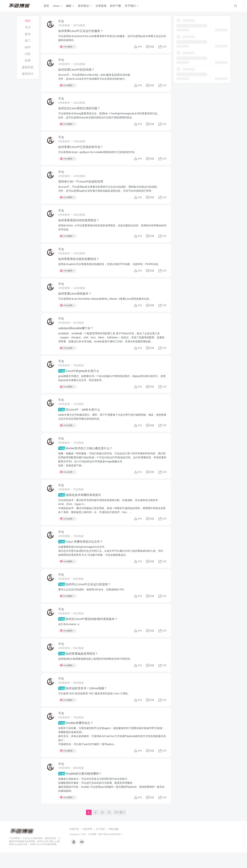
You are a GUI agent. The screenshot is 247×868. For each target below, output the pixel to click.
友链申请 (74, 845)
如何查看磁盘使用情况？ (79, 666)
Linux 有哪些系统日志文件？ (81, 552)
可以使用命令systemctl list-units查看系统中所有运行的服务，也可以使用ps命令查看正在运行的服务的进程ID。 (112, 38)
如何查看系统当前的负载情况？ (79, 264)
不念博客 (92, 850)
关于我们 (132, 6)
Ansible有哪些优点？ (76, 737)
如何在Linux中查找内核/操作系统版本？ (89, 631)
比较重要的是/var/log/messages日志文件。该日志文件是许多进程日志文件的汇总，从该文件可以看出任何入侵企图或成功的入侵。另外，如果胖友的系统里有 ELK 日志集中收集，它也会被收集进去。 (110, 561)
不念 (62, 22)
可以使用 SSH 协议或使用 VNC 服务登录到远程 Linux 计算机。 (95, 707)
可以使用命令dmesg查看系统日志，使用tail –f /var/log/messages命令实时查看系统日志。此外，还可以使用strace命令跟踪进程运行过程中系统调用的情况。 (110, 117)
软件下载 (116, 6)
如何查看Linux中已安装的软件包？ (81, 150)
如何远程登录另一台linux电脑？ (83, 702)
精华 (28, 47)
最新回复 (28, 67)
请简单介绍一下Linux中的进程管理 (81, 185)
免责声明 (87, 845)
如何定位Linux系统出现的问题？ (80, 110)
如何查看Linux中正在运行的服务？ (81, 31)
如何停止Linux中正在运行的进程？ (85, 596)
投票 (28, 60)
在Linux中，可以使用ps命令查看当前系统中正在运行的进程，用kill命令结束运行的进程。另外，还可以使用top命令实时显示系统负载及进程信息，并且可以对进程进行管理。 (110, 192)
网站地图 (114, 845)
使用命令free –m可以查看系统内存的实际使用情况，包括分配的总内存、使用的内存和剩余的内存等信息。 (112, 232)
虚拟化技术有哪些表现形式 (80, 505)
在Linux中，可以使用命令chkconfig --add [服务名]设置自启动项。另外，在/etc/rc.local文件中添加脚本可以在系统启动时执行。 (96, 78)
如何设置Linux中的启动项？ (77, 71)
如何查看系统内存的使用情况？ (79, 224)
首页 (47, 6)
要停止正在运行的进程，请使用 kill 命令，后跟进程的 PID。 (93, 601)
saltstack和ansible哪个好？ (77, 335)
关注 (28, 27)
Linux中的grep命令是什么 (80, 378)
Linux (58, 6)
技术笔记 (85, 6)
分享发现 (102, 6)
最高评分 (28, 74)
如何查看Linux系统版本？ (76, 299)
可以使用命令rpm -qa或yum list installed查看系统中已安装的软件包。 (98, 155)
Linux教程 (68, 47)
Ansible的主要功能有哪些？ (81, 789)
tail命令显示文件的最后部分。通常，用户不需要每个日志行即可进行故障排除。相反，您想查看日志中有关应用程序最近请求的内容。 (112, 425)
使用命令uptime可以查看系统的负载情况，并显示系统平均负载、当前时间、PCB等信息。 (110, 269)
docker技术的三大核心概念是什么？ (86, 457)
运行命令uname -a (69, 636)
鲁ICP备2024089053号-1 (110, 850)
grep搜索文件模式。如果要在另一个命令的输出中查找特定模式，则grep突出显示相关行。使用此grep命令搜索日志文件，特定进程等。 (111, 385)
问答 (28, 54)
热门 (28, 41)
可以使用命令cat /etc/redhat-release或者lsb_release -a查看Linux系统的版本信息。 (106, 305)
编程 (71, 6)
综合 (28, 21)
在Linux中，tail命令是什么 (80, 418)
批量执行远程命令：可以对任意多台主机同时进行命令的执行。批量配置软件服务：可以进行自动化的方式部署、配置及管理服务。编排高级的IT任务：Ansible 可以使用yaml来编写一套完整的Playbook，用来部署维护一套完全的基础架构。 (112, 800)
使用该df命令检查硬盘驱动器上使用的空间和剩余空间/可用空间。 (96, 672)
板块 (28, 34)
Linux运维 (68, 311)
